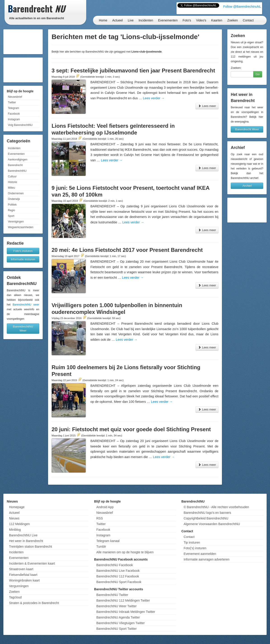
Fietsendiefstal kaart (23, 575)
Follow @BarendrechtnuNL (242, 7)
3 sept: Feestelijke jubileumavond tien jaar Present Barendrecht (133, 71)
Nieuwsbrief (15, 97)
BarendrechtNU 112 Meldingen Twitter (123, 600)
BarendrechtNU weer (26, 305)
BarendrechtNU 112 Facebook (118, 576)
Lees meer (207, 106)
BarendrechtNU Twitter (112, 595)
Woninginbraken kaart (24, 580)
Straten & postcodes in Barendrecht (34, 603)
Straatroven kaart (21, 569)
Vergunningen (19, 586)
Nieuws (14, 518)
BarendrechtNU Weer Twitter (116, 606)
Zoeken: (236, 68)
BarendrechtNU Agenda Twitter (118, 617)
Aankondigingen (18, 160)
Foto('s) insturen (195, 548)
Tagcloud (15, 597)
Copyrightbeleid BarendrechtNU (206, 518)
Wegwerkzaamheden (21, 227)
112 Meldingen (19, 524)
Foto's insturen (23, 251)
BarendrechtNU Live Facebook (118, 571)
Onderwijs (14, 199)
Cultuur (12, 176)
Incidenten (146, 20)
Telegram (13, 108)
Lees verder (154, 98)
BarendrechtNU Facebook (115, 565)
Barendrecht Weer (247, 129)
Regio (11, 210)
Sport (11, 216)
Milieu (11, 188)
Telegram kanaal (108, 541)
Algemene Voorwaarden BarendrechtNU (212, 524)
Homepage (17, 507)
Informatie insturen (23, 259)
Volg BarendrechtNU (20, 125)
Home (103, 20)
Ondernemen (16, 193)
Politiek (12, 205)
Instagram (14, 119)
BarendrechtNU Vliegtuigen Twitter (121, 623)
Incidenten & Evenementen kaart (32, 563)
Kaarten (217, 20)
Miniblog (15, 530)
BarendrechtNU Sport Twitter (117, 629)
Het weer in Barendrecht (26, 541)
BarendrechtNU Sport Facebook (119, 582)
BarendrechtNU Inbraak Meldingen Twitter (126, 612)
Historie (13, 182)
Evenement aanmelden (200, 554)
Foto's (187, 20)
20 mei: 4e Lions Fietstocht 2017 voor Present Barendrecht (127, 250)
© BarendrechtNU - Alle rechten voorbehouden (216, 507)
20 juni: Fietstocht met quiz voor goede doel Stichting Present (131, 429)
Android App (105, 507)
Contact (248, 20)
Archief (247, 186)
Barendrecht (15, 165)
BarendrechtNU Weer (23, 328)
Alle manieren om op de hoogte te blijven (125, 552)
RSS (100, 518)
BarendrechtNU (17, 171)
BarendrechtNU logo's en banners (207, 513)
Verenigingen (16, 222)
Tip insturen (192, 542)
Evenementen (168, 20)
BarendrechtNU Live (23, 535)
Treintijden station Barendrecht (30, 547)
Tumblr (101, 547)
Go (257, 74)
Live (131, 20)
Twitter (12, 102)
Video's (201, 20)
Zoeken (233, 20)
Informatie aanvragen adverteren (206, 559)
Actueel (118, 20)
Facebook (14, 114)
